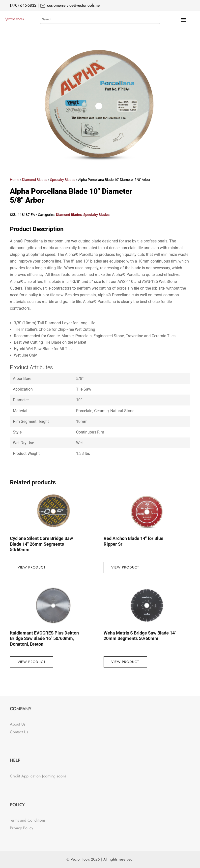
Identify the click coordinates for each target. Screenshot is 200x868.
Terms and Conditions (28, 820)
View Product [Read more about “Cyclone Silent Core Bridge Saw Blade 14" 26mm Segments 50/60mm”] (32, 567)
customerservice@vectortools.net (73, 5)
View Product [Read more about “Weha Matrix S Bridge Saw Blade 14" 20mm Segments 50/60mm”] (125, 662)
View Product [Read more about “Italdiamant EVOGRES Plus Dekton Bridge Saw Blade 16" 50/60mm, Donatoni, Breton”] (32, 662)
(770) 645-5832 (23, 5)
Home (14, 180)
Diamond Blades (35, 180)
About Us (18, 724)
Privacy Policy (22, 828)
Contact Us (19, 732)
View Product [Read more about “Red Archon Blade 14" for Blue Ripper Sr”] (125, 567)
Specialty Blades (63, 180)
